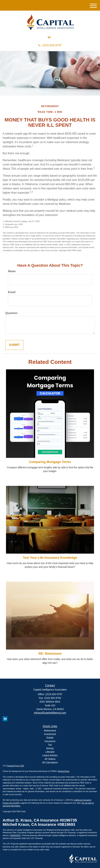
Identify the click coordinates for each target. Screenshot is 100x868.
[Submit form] (14, 345)
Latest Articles (50, 755)
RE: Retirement (50, 654)
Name (12, 271)
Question (11, 313)
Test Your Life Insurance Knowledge (50, 558)
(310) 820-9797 (50, 45)
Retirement (50, 731)
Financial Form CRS (15, 766)
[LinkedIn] (49, 37)
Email (12, 292)
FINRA (13, 835)
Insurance (50, 741)
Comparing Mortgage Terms (50, 462)
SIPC (19, 835)
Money (50, 748)
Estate (50, 738)
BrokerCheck (64, 771)
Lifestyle (50, 752)
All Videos (50, 759)
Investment (50, 734)
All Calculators (50, 762)
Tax (50, 745)
